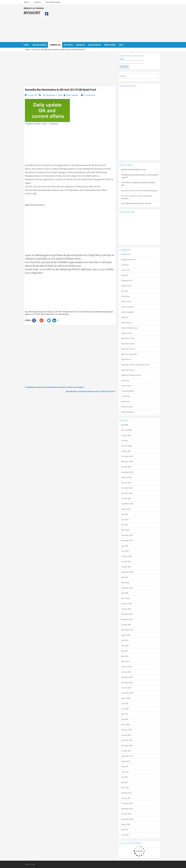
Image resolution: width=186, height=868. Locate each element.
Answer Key (126, 254)
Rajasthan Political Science (131, 375)
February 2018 (126, 730)
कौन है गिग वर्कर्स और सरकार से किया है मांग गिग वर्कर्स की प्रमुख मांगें (140, 176)
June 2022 (125, 551)
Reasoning (125, 380)
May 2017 (125, 777)
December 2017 (127, 740)
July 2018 (125, 703)
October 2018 (126, 688)
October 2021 (126, 567)
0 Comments (90, 95)
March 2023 (125, 530)
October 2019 (126, 625)
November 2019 (127, 619)
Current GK (35, 50)
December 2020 (127, 588)
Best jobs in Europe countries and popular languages (137, 197)
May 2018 (125, 714)
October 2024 (126, 467)
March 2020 (125, 598)
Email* (131, 61)
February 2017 (126, 793)
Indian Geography (128, 312)
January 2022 (126, 562)
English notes (126, 286)
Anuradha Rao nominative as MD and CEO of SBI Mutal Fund (90, 391)
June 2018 (125, 709)
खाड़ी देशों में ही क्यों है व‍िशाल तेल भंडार (134, 170)
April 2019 (125, 656)
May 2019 (125, 651)
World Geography (128, 412)
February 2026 (126, 430)
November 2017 (127, 746)
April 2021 (125, 577)
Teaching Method (128, 391)
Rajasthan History (128, 370)
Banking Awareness (129, 259)
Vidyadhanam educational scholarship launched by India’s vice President (55, 387)
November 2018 (127, 682)
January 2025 (126, 451)
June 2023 (125, 520)
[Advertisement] (106, 23)
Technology (126, 396)
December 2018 (127, 677)
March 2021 (125, 583)
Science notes (127, 386)
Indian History (126, 323)
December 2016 (127, 803)
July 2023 (125, 514)
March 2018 (125, 724)
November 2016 (127, 809)
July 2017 (125, 767)
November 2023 (127, 493)
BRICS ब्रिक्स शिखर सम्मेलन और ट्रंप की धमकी (136, 204)
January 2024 (126, 483)
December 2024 (127, 456)
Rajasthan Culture (128, 344)
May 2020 (125, 593)
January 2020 (126, 609)
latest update (72, 95)
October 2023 (126, 498)
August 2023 (126, 509)
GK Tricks (125, 291)
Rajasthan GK (126, 359)
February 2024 (126, 477)
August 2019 (126, 635)
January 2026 (126, 435)
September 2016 (127, 819)
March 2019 (125, 661)
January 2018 (126, 735)
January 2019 (126, 672)
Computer (125, 265)
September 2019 (127, 630)
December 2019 (127, 614)
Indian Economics (128, 307)
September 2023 (127, 504)
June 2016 (125, 835)
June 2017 (125, 772)
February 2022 (126, 556)
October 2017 (126, 751)
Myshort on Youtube (34, 8)
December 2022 (127, 535)
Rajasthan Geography (129, 354)
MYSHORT (32, 13)
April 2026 (125, 425)
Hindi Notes (126, 296)
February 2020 (126, 604)
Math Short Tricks (128, 338)
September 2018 (127, 693)
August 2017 (126, 761)
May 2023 (125, 525)
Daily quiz (125, 275)
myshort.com (30, 864)
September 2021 (127, 572)
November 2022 (127, 540)
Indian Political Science (130, 328)
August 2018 (126, 698)
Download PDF (127, 281)
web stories (126, 402)
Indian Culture (126, 302)
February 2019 (126, 667)
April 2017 (125, 782)
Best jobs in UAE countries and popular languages (140, 190)
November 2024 (127, 462)
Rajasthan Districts (128, 349)
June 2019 (125, 646)
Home (28, 50)
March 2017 (125, 788)
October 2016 (126, 814)
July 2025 (125, 441)
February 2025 (126, 446)
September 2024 (127, 472)
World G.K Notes (127, 407)
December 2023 (127, 488)
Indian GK (125, 317)
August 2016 (126, 824)
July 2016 (125, 830)
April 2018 (125, 719)
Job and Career (127, 333)
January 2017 (126, 798)
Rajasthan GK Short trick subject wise (135, 365)
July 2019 (125, 640)
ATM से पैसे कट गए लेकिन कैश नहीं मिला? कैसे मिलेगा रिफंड (138, 184)
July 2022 (125, 546)
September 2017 (127, 756)
